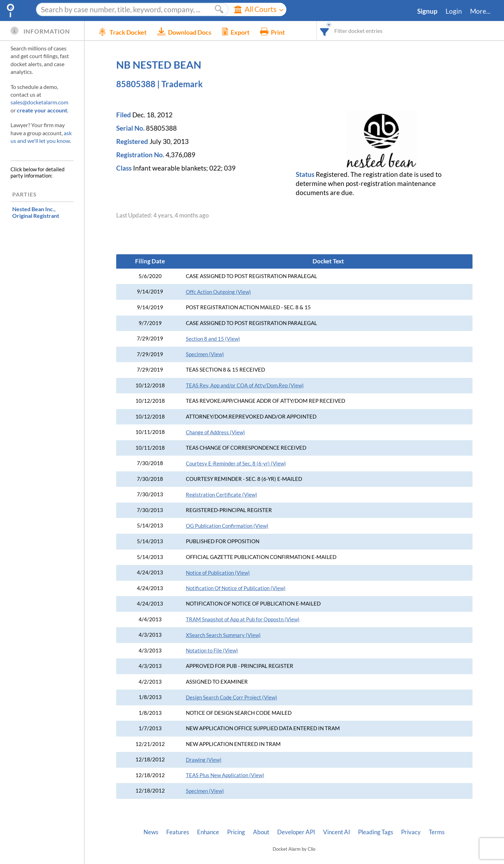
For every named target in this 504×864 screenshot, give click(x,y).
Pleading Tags (376, 832)
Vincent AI (337, 832)
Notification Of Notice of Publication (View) (236, 588)
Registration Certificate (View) (222, 495)
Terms (437, 832)
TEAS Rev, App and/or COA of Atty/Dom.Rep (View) (245, 385)
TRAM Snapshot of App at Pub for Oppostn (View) (243, 619)
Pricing (236, 832)
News (151, 832)
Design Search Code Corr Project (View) (232, 697)
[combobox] (325, 31)
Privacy (411, 832)
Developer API (296, 832)
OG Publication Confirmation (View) (227, 526)
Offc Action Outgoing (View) (218, 292)
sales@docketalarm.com (39, 102)
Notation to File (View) (212, 651)
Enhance (208, 832)
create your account (42, 110)
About (261, 832)
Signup (427, 11)
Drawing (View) (204, 760)
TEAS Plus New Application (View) (225, 775)
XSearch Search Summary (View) (223, 635)
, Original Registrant (36, 212)
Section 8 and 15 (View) (213, 339)
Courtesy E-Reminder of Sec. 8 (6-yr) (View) (236, 464)
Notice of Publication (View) (218, 573)
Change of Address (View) (215, 432)
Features (178, 832)
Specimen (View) (205, 354)
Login (454, 11)
